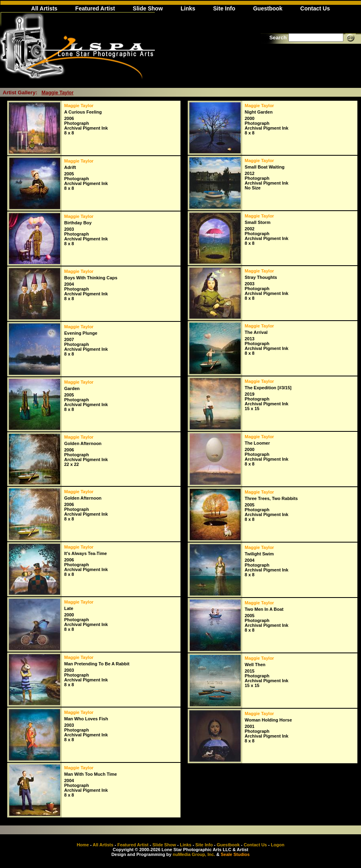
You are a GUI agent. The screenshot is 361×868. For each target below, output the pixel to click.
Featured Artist (95, 8)
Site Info (224, 8)
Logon (278, 845)
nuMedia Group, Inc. (194, 854)
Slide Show (148, 8)
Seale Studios (235, 854)
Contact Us (315, 8)
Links (188, 8)
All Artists (45, 8)
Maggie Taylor (58, 93)
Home (83, 845)
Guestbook (268, 8)
